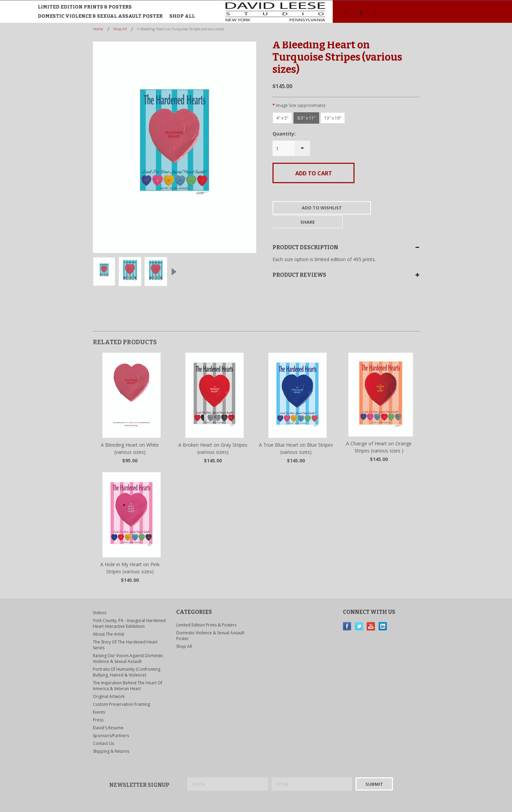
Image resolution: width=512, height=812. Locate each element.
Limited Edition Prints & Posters (85, 7)
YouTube (371, 612)
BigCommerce (254, 801)
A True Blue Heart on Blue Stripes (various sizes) (296, 434)
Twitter (359, 612)
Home (98, 29)
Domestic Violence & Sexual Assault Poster (100, 16)
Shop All (182, 16)
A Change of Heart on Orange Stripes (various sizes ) (379, 433)
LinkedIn (383, 612)
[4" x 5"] (282, 118)
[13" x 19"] (333, 118)
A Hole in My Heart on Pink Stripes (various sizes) (130, 554)
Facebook (347, 612)
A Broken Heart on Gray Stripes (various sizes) (213, 434)
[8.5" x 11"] (306, 118)
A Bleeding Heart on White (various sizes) (130, 434)
